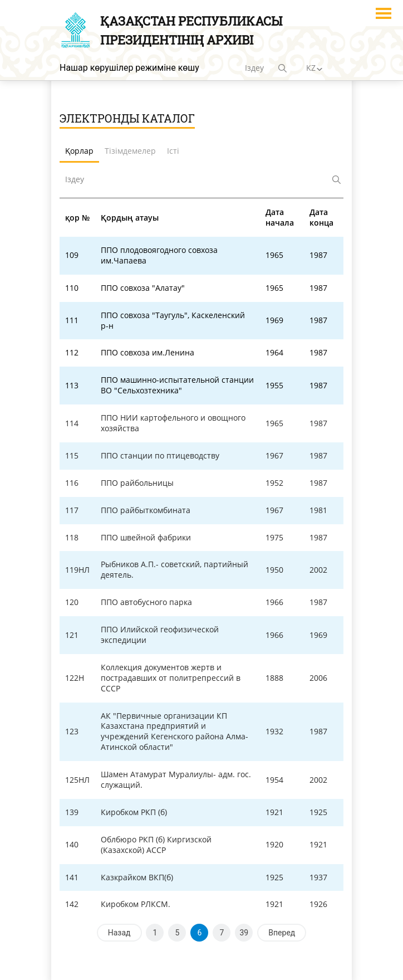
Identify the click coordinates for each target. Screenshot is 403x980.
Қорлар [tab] (79, 151)
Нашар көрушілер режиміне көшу (129, 68)
